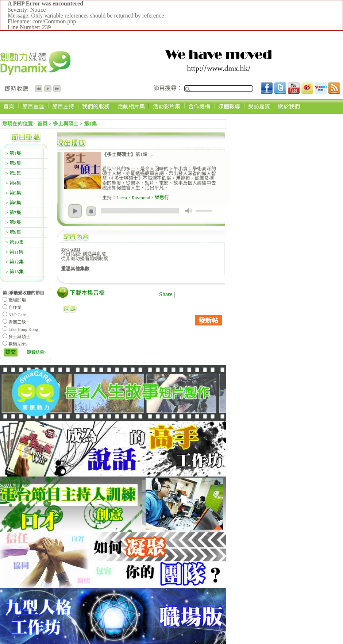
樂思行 (162, 198)
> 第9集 (13, 232)
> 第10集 (15, 242)
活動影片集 (167, 106)
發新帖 (208, 321)
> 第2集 (13, 163)
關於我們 (289, 106)
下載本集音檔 (87, 293)
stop (91, 211)
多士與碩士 (66, 124)
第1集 (90, 124)
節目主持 (63, 106)
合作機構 (199, 106)
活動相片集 (131, 106)
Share (166, 294)
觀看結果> (37, 352)
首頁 (9, 106)
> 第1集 (13, 153)
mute (189, 211)
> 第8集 (13, 222)
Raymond (141, 198)
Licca (122, 198)
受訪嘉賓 (259, 106)
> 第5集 (13, 193)
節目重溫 (33, 106)
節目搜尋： (168, 88)
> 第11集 (14, 252)
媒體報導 (229, 106)
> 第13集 (15, 272)
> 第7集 (13, 213)
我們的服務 (96, 106)
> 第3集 (13, 173)
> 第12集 (15, 262)
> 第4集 (13, 183)
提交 (11, 352)
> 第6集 (13, 203)
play (75, 211)
